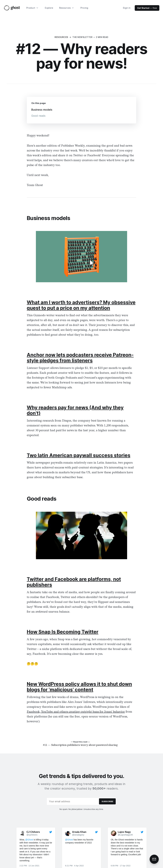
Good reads (38, 116)
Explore (49, 8)
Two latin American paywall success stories (79, 455)
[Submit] (107, 801)
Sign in (127, 8)
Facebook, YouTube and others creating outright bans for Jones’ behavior (76, 712)
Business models (42, 110)
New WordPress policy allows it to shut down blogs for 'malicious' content (79, 687)
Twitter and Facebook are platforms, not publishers (74, 582)
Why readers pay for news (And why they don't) (75, 410)
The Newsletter (82, 37)
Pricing (84, 8)
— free (147, 8)
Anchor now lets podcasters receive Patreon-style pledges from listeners (80, 358)
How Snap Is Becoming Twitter (63, 632)
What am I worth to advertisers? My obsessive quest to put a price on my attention (81, 305)
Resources (61, 37)
